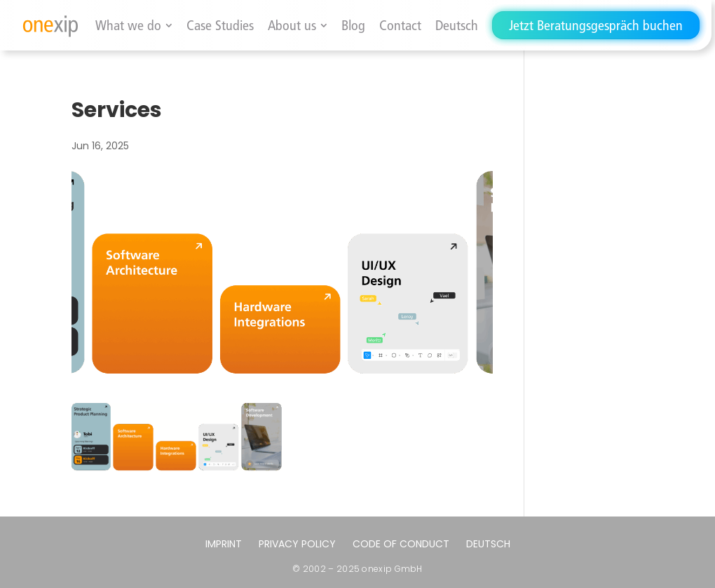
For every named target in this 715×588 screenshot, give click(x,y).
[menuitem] (457, 25)
